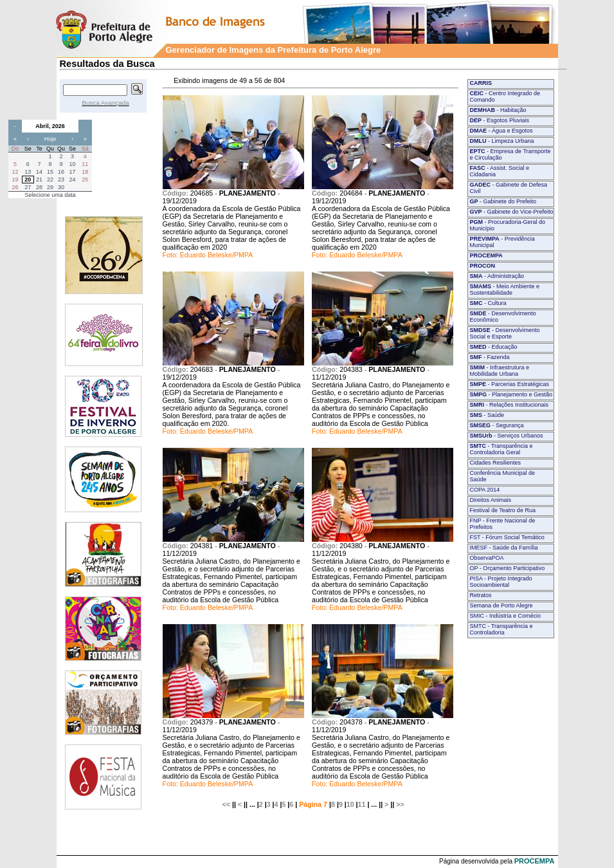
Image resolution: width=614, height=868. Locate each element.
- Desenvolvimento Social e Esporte (505, 333)
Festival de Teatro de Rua (503, 510)
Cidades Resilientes (496, 463)
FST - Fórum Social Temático (507, 537)
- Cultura (488, 303)
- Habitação (498, 110)
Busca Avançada (106, 103)
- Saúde (487, 415)
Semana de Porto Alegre (501, 605)
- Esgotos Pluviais (500, 120)
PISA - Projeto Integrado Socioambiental (501, 582)
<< (226, 804)
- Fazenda (490, 357)
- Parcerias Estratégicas (510, 384)
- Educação (494, 347)
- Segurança (497, 425)
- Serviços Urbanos (507, 436)
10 (350, 804)
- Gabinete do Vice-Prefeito (512, 212)
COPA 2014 (485, 490)
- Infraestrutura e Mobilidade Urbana (500, 371)
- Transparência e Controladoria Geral (501, 449)
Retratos (481, 595)
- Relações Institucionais (510, 405)
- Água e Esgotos (501, 131)
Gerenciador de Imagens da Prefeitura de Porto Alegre (274, 50)
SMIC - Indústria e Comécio (506, 616)
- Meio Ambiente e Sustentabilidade (505, 290)
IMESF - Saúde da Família (504, 548)
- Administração (497, 276)
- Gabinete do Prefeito (503, 201)
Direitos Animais (491, 500)
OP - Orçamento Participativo (508, 568)
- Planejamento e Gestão (511, 394)
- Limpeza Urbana (502, 141)
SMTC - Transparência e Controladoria (501, 629)
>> (400, 804)
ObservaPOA (487, 558)
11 (362, 804)
